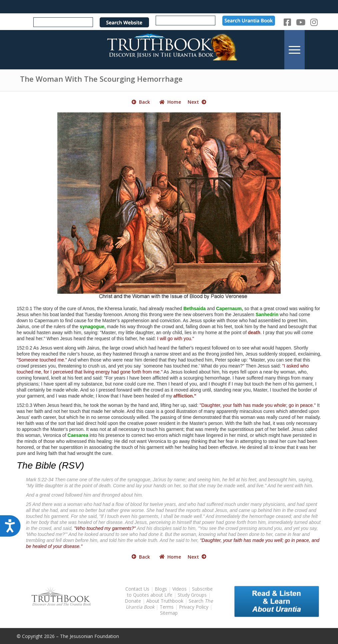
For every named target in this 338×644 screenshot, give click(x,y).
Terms (167, 607)
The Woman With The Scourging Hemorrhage (101, 79)
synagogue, (93, 327)
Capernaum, (229, 308)
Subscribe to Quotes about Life (170, 592)
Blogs (161, 589)
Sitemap (169, 613)
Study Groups (193, 595)
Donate (133, 601)
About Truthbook (165, 601)
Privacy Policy (194, 607)
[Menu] (294, 50)
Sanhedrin (267, 314)
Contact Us (137, 589)
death (254, 333)
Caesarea (78, 435)
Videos (179, 589)
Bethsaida (194, 308)
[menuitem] (294, 50)
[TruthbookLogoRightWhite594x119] (169, 50)
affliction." (185, 396)
